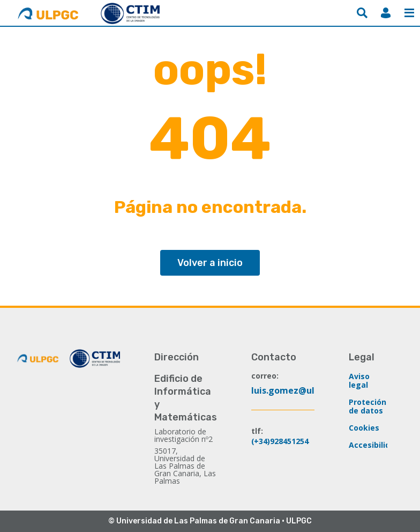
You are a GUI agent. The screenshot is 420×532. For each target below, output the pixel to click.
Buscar (362, 13)
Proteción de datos (367, 406)
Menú (409, 13)
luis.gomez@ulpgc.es (297, 390)
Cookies (364, 428)
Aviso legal (359, 380)
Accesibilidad (374, 445)
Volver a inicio (210, 263)
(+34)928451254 (280, 441)
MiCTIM (386, 13)
